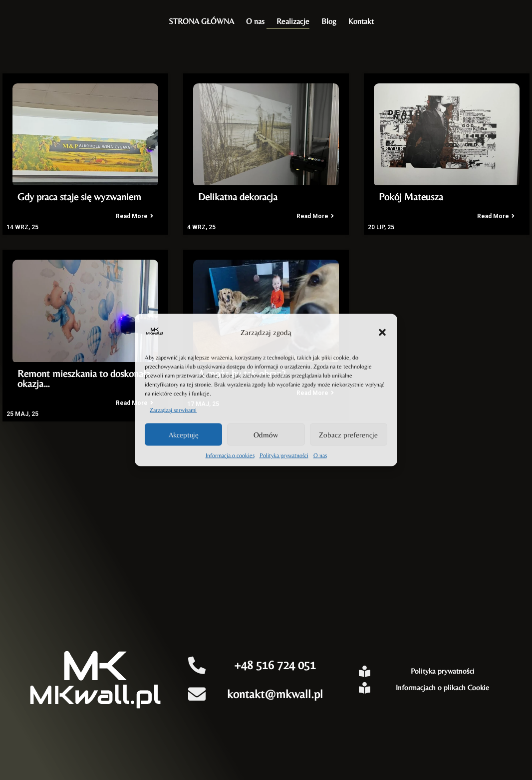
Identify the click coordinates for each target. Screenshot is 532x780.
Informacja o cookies (230, 455)
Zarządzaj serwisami (173, 410)
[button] (382, 332)
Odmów (266, 434)
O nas (320, 455)
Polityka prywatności (284, 455)
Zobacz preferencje (348, 434)
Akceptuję (184, 434)
